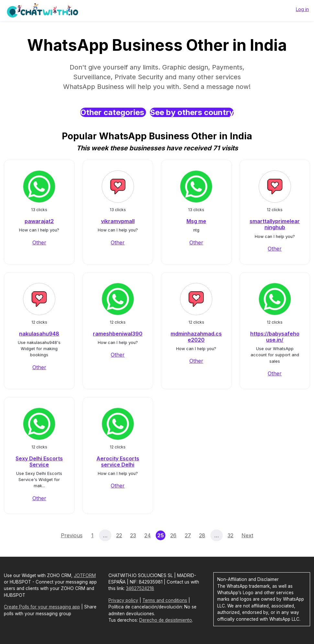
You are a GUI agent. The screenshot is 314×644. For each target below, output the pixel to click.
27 (188, 535)
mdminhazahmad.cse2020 (196, 337)
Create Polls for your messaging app (42, 607)
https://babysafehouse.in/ (275, 337)
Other (39, 242)
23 (133, 535)
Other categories (113, 112)
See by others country (192, 112)
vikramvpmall (118, 221)
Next (247, 535)
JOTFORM (85, 575)
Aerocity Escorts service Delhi (118, 462)
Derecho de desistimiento (166, 620)
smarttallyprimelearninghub (275, 224)
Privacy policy (123, 600)
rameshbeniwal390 (118, 334)
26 (173, 535)
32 (230, 535)
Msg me (196, 221)
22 (119, 535)
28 (202, 535)
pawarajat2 (39, 221)
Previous (72, 535)
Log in (302, 9)
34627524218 (140, 588)
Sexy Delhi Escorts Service (39, 462)
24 (148, 535)
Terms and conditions (165, 600)
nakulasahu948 (39, 334)
